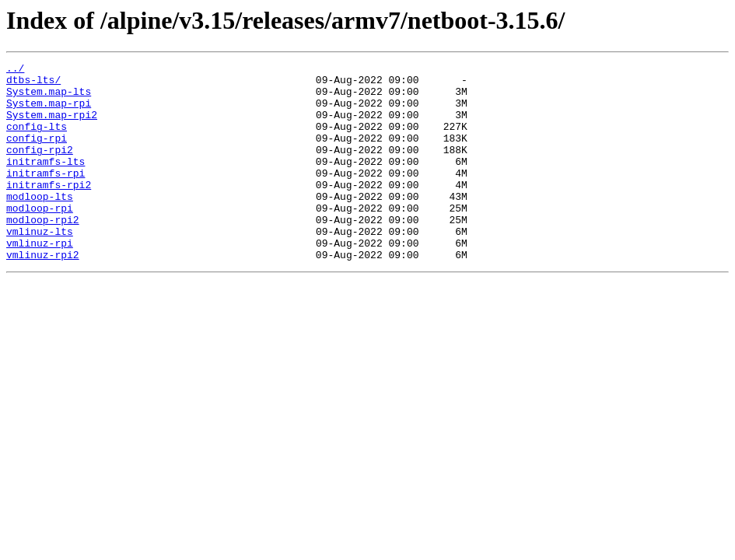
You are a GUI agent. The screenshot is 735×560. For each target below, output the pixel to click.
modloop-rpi (40, 238)
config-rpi (37, 154)
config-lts (37, 140)
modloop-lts (40, 224)
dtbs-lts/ (33, 84)
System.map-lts (49, 98)
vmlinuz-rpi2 (43, 294)
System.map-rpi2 (52, 126)
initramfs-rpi (45, 196)
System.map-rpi (49, 112)
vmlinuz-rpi (40, 280)
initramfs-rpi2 (49, 210)
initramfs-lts (45, 182)
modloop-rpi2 (43, 252)
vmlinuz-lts (40, 266)
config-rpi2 (40, 168)
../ (15, 70)
